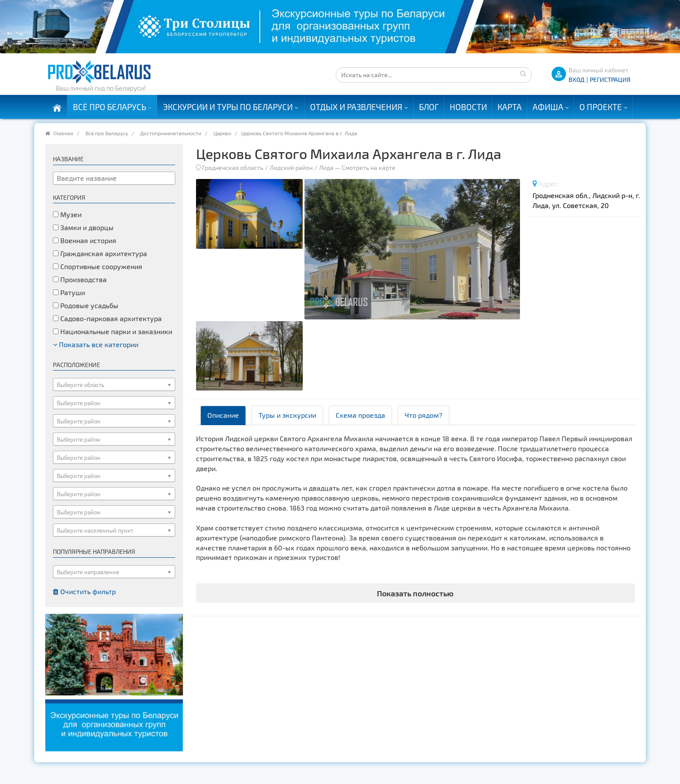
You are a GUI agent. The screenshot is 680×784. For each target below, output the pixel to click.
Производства (80, 279)
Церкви (222, 133)
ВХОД (577, 80)
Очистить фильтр (84, 591)
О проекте (601, 107)
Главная (63, 133)
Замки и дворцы (83, 227)
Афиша (548, 107)
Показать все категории (96, 344)
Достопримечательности (171, 133)
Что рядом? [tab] (423, 415)
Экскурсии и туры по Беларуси (228, 107)
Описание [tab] (223, 415)
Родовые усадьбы (86, 305)
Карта (510, 107)
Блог (429, 107)
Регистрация (610, 80)
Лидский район (291, 168)
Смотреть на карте (369, 168)
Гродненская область (233, 168)
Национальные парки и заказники (113, 331)
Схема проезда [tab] (360, 415)
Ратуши (69, 292)
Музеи (67, 214)
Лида (326, 168)
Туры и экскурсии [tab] (287, 415)
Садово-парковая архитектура (107, 318)
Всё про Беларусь (110, 107)
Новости (468, 107)
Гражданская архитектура (100, 253)
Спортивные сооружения (98, 266)
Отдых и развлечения (356, 107)
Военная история (85, 240)
